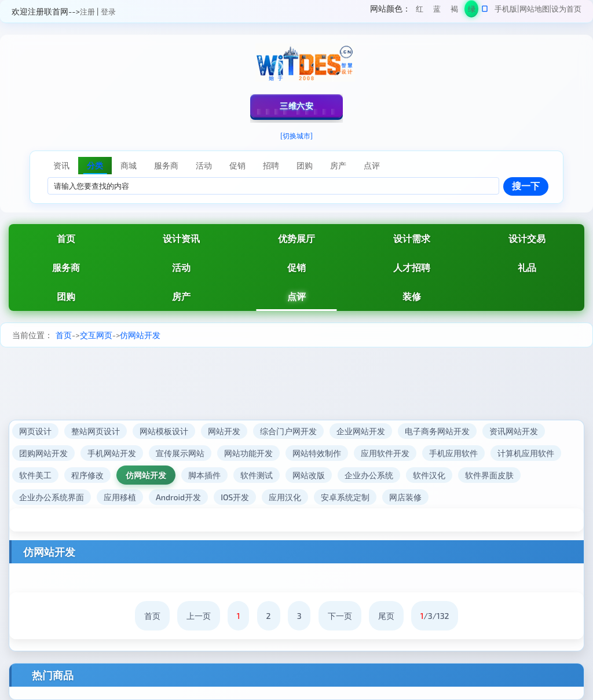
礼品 (527, 267)
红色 (420, 11)
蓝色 (437, 11)
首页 (66, 238)
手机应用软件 (453, 453)
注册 (87, 12)
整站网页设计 (96, 431)
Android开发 (178, 497)
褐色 (454, 11)
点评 (296, 296)
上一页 (199, 616)
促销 (296, 267)
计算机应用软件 (526, 453)
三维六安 (296, 106)
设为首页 (566, 9)
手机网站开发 (112, 453)
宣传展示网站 (180, 453)
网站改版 (309, 475)
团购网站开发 (43, 453)
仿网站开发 (140, 335)
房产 (181, 296)
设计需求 (412, 238)
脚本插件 (204, 475)
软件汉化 (429, 475)
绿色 (472, 11)
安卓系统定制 (345, 497)
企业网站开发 (361, 431)
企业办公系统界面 (52, 497)
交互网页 (96, 335)
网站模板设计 (164, 431)
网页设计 (35, 431)
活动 (181, 267)
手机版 (506, 9)
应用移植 (120, 497)
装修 (412, 296)
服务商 (66, 267)
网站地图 (535, 9)
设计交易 (527, 238)
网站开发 (224, 431)
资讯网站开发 (514, 431)
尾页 (386, 616)
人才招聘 (412, 267)
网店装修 (405, 497)
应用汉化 (285, 497)
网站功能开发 (248, 453)
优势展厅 (296, 238)
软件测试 (257, 475)
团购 (66, 296)
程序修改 (87, 475)
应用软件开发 (385, 453)
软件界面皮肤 (489, 475)
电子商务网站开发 (437, 431)
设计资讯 (181, 238)
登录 (108, 12)
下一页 (340, 616)
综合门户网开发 (288, 431)
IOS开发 (235, 497)
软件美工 (35, 475)
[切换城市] (296, 135)
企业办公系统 (369, 475)
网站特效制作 (317, 453)
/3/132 (435, 616)
